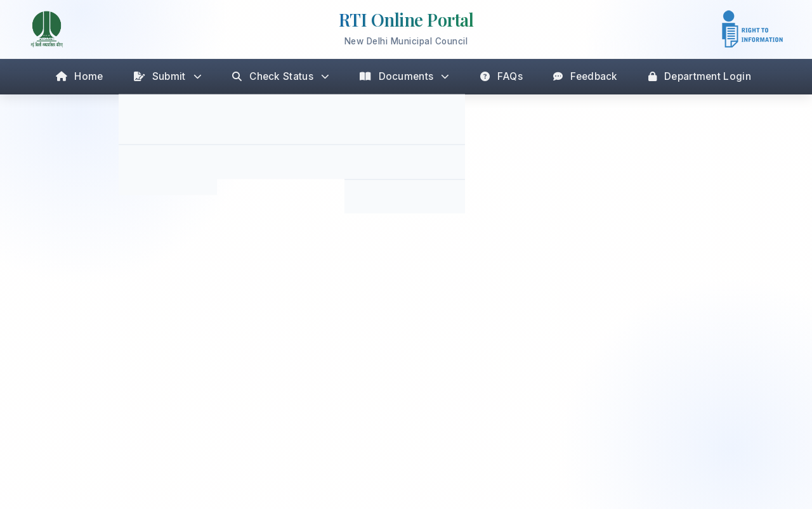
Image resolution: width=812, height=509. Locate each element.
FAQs (502, 76)
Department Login (700, 76)
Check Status (281, 76)
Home (80, 76)
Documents (404, 76)
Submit (168, 76)
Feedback (586, 76)
